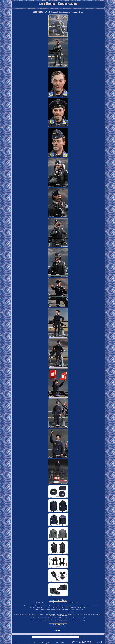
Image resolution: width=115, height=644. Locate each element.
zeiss (21, 643)
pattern (35, 643)
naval (41, 642)
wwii (99, 642)
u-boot (66, 643)
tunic (62, 643)
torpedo (47, 643)
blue (31, 643)
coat (70, 643)
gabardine (53, 643)
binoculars (26, 643)
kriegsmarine (82, 642)
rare (57, 643)
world (94, 643)
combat (16, 643)
